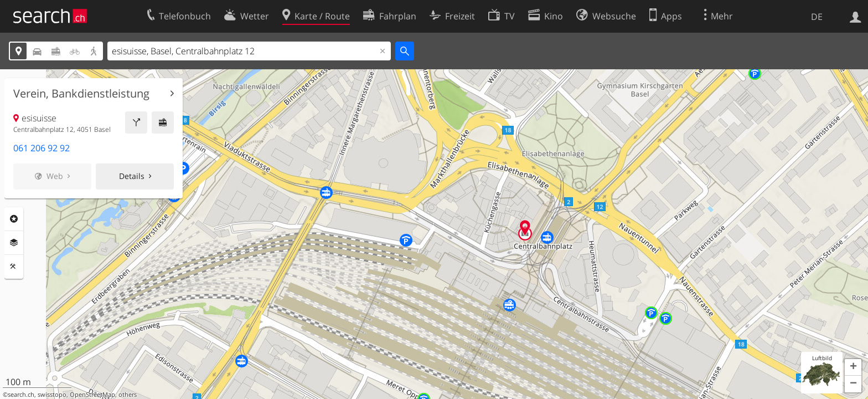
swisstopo (52, 395)
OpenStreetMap (92, 395)
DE (817, 17)
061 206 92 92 (42, 148)
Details (132, 176)
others (128, 395)
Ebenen (14, 243)
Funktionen (14, 267)
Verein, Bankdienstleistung (81, 94)
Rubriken (14, 219)
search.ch (21, 395)
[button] (853, 367)
